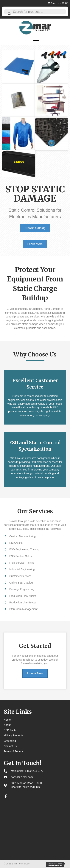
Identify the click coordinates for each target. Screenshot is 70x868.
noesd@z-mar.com (22, 777)
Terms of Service (13, 751)
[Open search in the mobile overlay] (35, 11)
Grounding (10, 741)
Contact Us (10, 746)
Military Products (13, 735)
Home (7, 720)
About (7, 725)
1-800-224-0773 (34, 771)
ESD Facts (10, 730)
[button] (6, 796)
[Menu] (36, 41)
